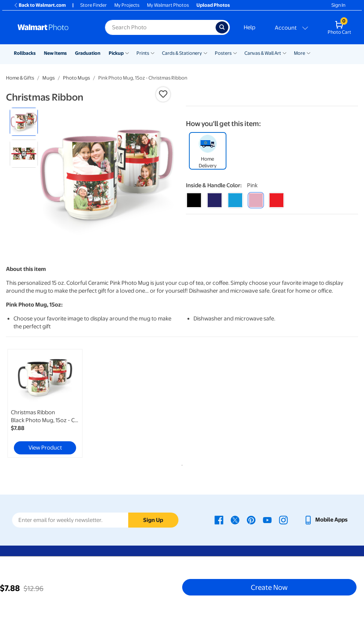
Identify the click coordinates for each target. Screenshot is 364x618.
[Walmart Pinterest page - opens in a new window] (251, 520)
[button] (163, 94)
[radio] (24, 122)
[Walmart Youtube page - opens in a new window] (267, 520)
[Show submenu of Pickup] (127, 53)
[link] (45, 403)
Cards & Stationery (182, 53)
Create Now (269, 587)
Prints (143, 53)
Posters (223, 53)
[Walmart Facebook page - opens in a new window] (219, 520)
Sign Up (153, 520)
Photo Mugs (76, 78)
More (300, 53)
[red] (276, 200)
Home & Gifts (20, 78)
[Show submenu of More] (309, 53)
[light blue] (235, 200)
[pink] (256, 200)
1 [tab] (181, 464)
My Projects (127, 5)
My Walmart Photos (168, 5)
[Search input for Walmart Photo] (160, 27)
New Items (55, 53)
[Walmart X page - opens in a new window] (235, 520)
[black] (194, 200)
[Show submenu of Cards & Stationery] (205, 53)
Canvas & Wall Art (263, 53)
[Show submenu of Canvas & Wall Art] (285, 53)
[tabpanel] (65, 403)
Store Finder (94, 5)
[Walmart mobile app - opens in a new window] (326, 520)
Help (249, 27)
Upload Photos (213, 5)
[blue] (215, 200)
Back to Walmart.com (40, 5)
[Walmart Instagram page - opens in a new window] (283, 520)
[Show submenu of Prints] (153, 53)
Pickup (116, 53)
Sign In (338, 5)
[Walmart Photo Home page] (53, 27)
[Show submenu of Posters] (235, 53)
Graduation (88, 53)
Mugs (49, 78)
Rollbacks (25, 53)
